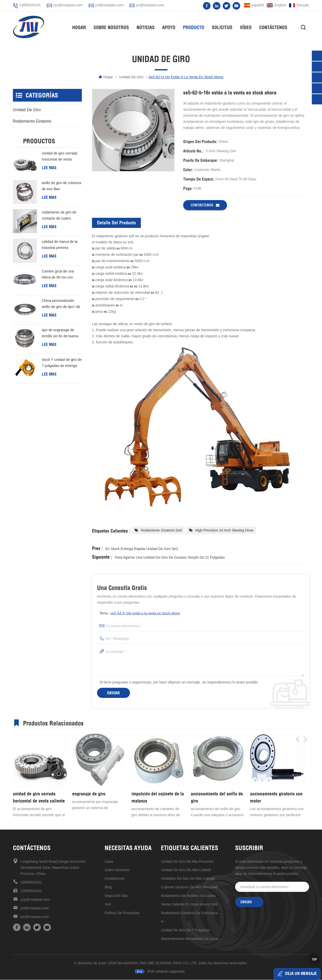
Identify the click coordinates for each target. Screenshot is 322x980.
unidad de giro (131, 77)
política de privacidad (122, 913)
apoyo (171, 27)
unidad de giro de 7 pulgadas (185, 930)
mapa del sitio (116, 896)
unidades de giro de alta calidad (188, 879)
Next (305, 722)
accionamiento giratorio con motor (276, 798)
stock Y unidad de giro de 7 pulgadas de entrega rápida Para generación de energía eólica (62, 363)
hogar (81, 27)
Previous (298, 722)
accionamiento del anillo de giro (217, 798)
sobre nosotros (117, 870)
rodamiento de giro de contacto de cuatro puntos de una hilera (59, 216)
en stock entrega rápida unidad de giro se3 (142, 549)
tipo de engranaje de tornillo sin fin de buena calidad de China (60, 334)
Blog (108, 887)
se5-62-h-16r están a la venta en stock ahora (145, 613)
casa (109, 862)
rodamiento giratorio (32, 121)
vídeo (248, 27)
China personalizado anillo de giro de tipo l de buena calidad (61, 304)
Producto (195, 27)
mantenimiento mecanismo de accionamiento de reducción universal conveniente (192, 939)
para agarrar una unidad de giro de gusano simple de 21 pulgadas (170, 558)
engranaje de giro (89, 794)
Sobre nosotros (113, 27)
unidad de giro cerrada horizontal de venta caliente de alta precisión (61, 157)
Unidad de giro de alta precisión (187, 862)
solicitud (224, 27)
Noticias (147, 27)
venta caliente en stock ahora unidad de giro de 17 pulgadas (192, 905)
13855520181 (30, 5)
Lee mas (49, 168)
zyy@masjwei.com (68, 5)
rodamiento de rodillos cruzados (188, 896)
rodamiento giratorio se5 (161, 531)
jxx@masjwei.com (150, 5)
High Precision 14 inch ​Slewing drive (224, 531)
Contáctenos (275, 27)
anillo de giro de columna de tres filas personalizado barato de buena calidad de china (62, 187)
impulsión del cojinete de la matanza (158, 798)
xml (108, 905)
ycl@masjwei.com (109, 5)
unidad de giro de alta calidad (186, 870)
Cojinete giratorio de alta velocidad (189, 887)
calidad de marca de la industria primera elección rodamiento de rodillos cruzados (60, 245)
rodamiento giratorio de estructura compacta (192, 913)
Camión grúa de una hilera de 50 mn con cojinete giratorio (58, 275)
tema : (140, 613)
